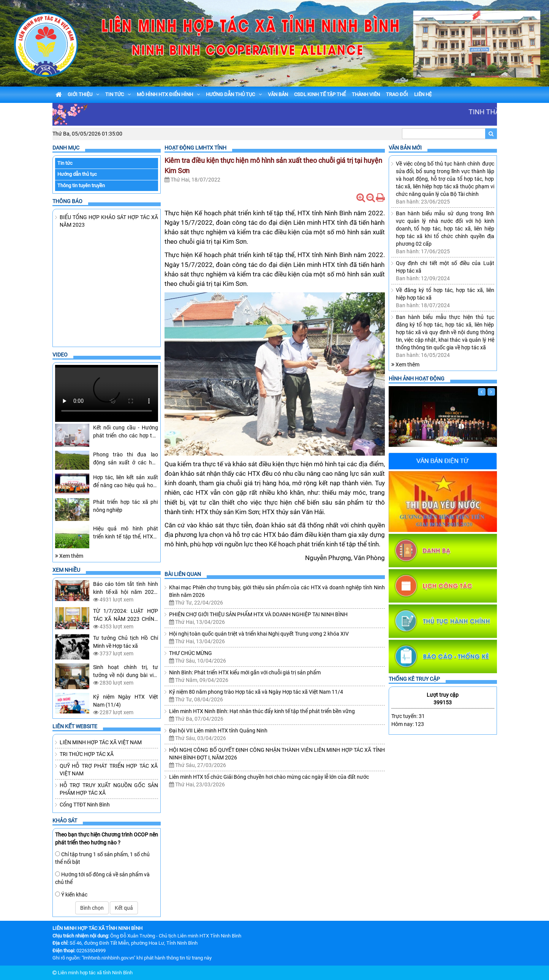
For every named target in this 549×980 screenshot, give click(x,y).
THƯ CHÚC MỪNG (191, 653)
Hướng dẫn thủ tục (77, 174)
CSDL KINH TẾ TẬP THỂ (320, 94)
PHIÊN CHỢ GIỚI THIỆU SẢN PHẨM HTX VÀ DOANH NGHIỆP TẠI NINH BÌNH (258, 614)
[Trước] (482, 392)
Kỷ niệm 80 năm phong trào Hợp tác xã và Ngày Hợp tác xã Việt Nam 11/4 (256, 692)
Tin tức (65, 163)
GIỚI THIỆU (83, 94)
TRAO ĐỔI (397, 94)
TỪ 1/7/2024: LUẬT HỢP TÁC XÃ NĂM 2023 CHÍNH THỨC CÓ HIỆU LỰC (126, 619)
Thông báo (67, 201)
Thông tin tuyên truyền (81, 185)
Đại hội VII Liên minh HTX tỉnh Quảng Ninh (218, 731)
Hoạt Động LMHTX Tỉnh (195, 148)
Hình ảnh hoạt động (417, 379)
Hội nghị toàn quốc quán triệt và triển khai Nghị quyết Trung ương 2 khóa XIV (259, 634)
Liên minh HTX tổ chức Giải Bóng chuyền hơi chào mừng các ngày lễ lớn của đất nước (269, 777)
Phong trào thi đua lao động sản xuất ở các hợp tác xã (126, 462)
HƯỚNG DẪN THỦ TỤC (234, 94)
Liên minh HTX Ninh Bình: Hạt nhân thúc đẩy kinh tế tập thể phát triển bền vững (262, 711)
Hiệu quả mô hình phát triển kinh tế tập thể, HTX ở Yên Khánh (126, 537)
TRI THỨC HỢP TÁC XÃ (87, 754)
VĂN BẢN (278, 94)
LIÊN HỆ (423, 94)
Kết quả (124, 908)
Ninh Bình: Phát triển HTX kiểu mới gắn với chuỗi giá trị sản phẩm (245, 672)
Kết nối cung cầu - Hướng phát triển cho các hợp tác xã (126, 436)
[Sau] (491, 392)
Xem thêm (69, 556)
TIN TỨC (118, 94)
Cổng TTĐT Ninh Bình (85, 805)
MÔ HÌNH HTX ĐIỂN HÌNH (168, 94)
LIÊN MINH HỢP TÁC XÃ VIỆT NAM (101, 742)
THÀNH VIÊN (366, 94)
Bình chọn (92, 908)
